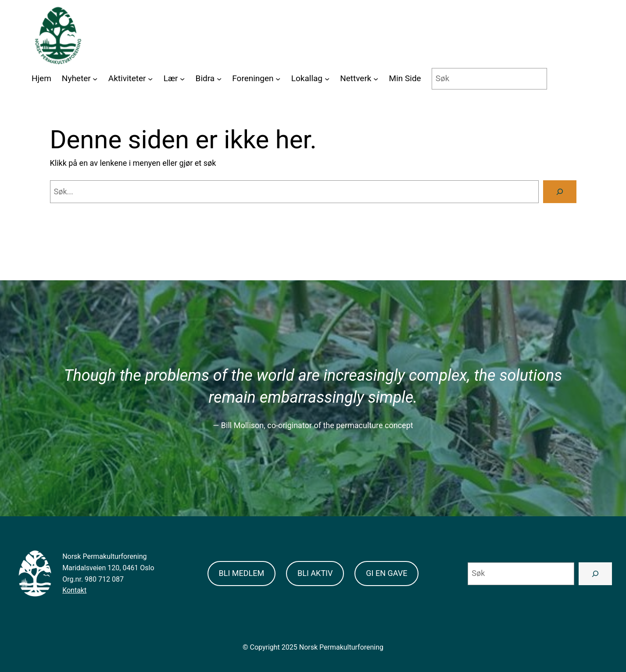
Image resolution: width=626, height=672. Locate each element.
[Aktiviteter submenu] (150, 79)
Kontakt (74, 590)
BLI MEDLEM (242, 573)
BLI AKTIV (315, 573)
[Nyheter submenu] (95, 79)
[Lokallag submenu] (327, 79)
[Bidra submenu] (219, 79)
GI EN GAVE (386, 573)
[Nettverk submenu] (376, 79)
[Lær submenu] (182, 79)
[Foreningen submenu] (278, 79)
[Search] (560, 192)
